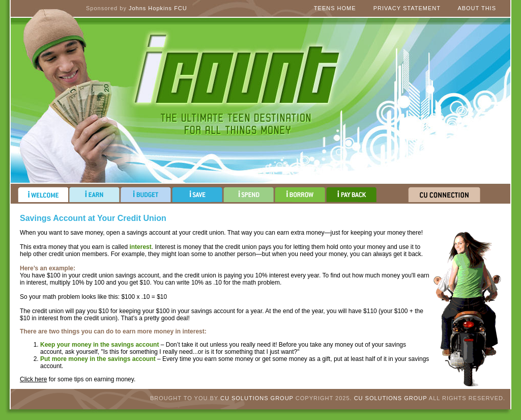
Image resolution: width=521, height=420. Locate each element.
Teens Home (335, 8)
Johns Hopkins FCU (158, 8)
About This (477, 8)
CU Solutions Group (257, 398)
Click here (33, 379)
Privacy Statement (407, 8)
